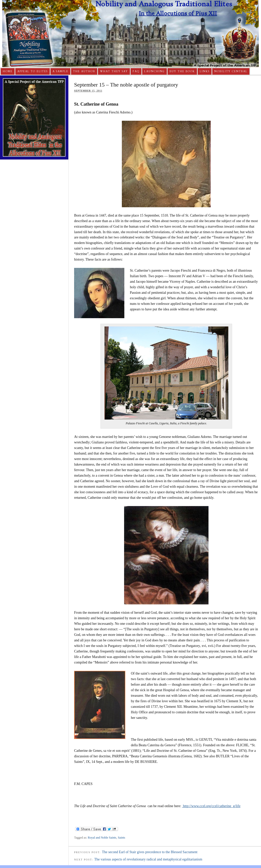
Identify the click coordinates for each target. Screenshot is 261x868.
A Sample (60, 71)
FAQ (136, 71)
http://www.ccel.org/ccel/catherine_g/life (211, 806)
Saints (121, 838)
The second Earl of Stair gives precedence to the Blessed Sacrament (150, 852)
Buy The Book (182, 71)
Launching (154, 71)
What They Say (114, 71)
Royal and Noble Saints (102, 838)
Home (8, 71)
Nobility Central (231, 71)
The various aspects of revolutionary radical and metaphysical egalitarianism (148, 859)
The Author (84, 71)
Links (205, 71)
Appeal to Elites (33, 71)
